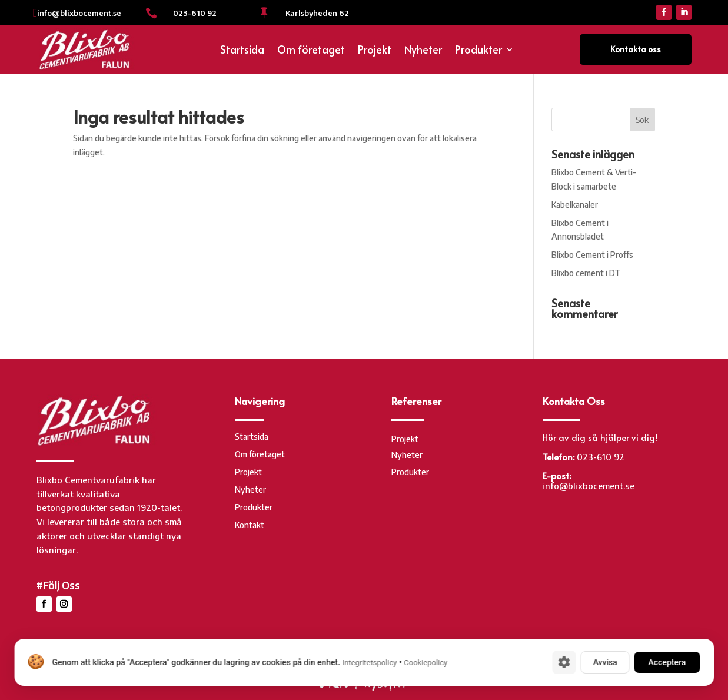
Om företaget (311, 51)
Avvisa (605, 662)
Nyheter (423, 51)
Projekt (375, 51)
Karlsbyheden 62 (317, 13)
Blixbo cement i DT (586, 273)
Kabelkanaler (575, 205)
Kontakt (250, 525)
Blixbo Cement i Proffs (592, 255)
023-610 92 (195, 13)
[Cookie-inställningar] (564, 662)
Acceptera (667, 662)
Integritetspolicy (369, 663)
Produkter (478, 51)
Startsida (242, 51)
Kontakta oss (636, 49)
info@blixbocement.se (79, 13)
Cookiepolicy (426, 663)
